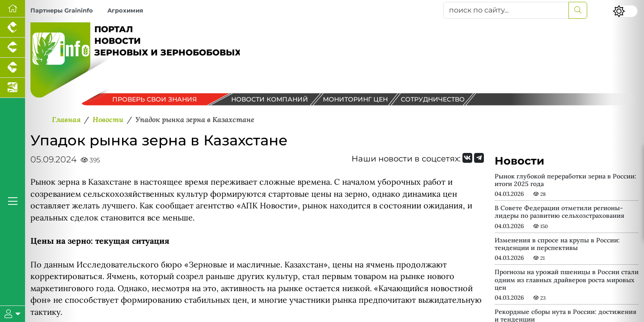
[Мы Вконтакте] (467, 158)
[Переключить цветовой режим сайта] (625, 11)
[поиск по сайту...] (506, 10)
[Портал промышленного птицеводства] (13, 28)
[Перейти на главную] (13, 9)
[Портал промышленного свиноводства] (13, 48)
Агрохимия (125, 11)
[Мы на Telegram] (479, 158)
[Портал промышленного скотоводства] (13, 68)
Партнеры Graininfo (62, 11)
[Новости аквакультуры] (13, 88)
